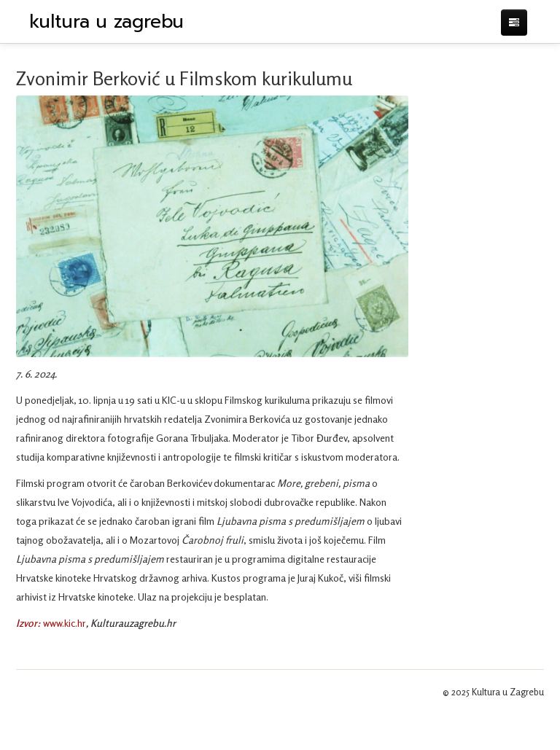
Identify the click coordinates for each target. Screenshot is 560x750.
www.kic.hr (65, 623)
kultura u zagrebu (106, 22)
